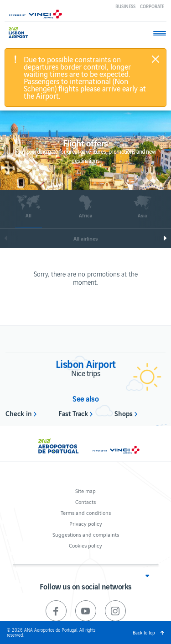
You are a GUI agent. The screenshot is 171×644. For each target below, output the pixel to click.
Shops (124, 413)
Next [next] (167, 238)
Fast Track (73, 413)
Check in (19, 413)
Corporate (152, 6)
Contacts (85, 501)
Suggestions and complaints (86, 534)
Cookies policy (85, 545)
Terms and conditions (86, 512)
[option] (28, 212)
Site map (85, 491)
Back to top (144, 632)
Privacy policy (86, 523)
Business (125, 6)
